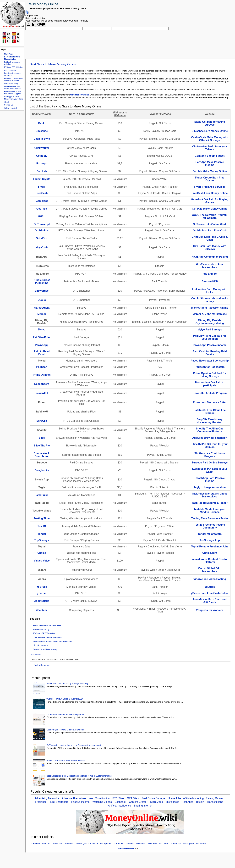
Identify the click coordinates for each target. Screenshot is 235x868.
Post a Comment (42, 665)
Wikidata (130, 843)
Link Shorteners (59, 802)
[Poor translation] (41, 24)
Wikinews (152, 843)
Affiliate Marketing (11, 83)
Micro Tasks (172, 802)
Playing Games (215, 798)
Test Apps (188, 802)
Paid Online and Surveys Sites (47, 625)
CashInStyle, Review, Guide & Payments (65, 730)
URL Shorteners (40, 645)
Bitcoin (200, 802)
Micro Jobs (156, 802)
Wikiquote (164, 843)
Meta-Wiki (69, 843)
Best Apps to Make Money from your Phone (14, 98)
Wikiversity (176, 843)
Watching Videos (102, 802)
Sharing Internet (143, 806)
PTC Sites (118, 798)
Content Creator (138, 802)
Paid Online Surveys (153, 798)
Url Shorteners (10, 70)
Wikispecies (106, 843)
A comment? (36, 655)
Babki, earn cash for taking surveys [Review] (67, 683)
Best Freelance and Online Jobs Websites (13, 87)
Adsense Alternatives (74, 798)
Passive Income (80, 802)
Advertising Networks (47, 798)
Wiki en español (10, 108)
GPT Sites (133, 798)
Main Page (8, 54)
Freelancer (41, 802)
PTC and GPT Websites (14, 67)
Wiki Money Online (44, 4)
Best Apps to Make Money (45, 649)
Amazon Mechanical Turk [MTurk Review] (66, 760)
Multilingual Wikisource (87, 843)
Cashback (120, 802)
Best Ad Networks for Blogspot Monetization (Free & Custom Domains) (79, 776)
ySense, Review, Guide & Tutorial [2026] (65, 699)
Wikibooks (118, 843)
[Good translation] (31, 24)
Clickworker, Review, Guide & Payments (65, 714)
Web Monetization (99, 798)
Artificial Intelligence (119, 806)
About (7, 102)
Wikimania (141, 843)
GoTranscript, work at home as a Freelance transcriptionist (74, 745)
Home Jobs (174, 798)
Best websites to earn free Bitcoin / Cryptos (13, 93)
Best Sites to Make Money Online (12, 58)
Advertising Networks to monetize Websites (14, 79)
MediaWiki (58, 843)
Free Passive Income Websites (47, 637)
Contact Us (9, 105)
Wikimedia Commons (41, 843)
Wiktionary (201, 843)
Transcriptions (215, 802)
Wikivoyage (188, 843)
